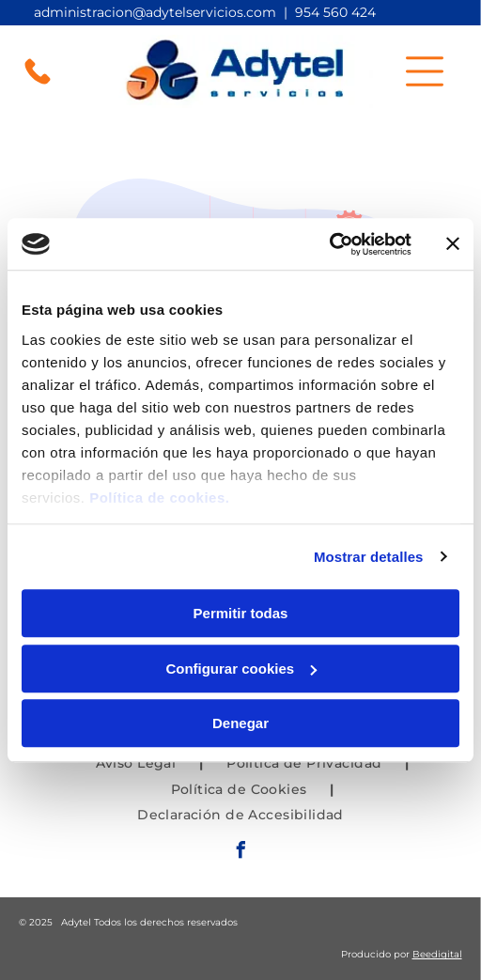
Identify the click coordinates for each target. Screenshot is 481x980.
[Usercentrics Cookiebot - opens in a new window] (329, 244)
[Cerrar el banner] (453, 244)
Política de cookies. (159, 498)
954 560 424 (335, 12)
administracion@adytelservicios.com (155, 12)
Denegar (240, 723)
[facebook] (240, 853)
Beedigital (437, 954)
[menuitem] (138, 763)
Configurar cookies (241, 669)
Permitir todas (241, 613)
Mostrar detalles (369, 557)
